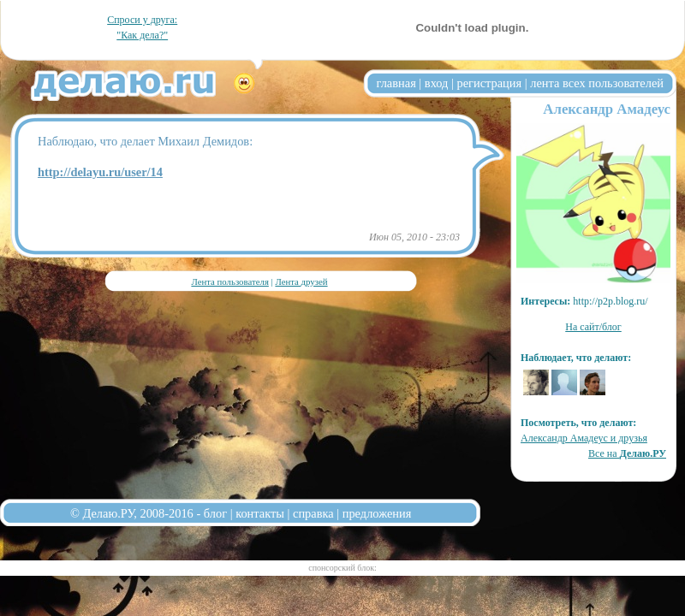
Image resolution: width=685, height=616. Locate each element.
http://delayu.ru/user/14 (100, 172)
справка (313, 513)
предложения (377, 513)
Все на (627, 453)
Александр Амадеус (607, 109)
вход (437, 83)
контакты (260, 513)
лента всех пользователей (597, 83)
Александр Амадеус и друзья (584, 438)
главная (396, 83)
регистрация (489, 83)
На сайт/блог (593, 327)
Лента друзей (301, 281)
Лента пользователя (229, 281)
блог (215, 513)
